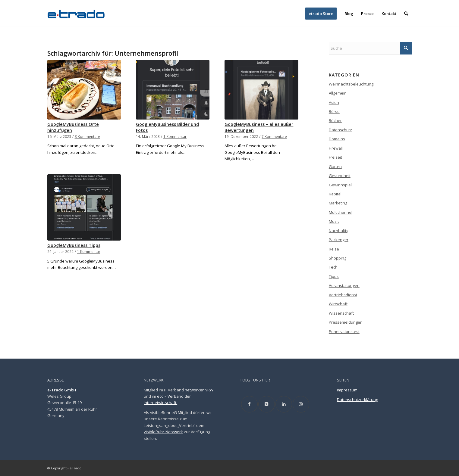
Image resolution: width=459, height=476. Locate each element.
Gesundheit (340, 176)
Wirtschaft (338, 304)
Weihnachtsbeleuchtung (351, 84)
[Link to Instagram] (301, 404)
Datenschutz (340, 130)
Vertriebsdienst (343, 295)
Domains (337, 139)
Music (334, 221)
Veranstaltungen (344, 285)
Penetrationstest (344, 331)
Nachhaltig (338, 231)
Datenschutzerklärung (357, 400)
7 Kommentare (274, 136)
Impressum (347, 390)
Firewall (336, 148)
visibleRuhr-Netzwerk (163, 432)
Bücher (335, 120)
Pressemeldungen (346, 322)
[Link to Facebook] (249, 404)
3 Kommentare (87, 136)
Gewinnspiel (340, 185)
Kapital (335, 194)
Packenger (339, 240)
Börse (334, 111)
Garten (335, 166)
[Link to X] (267, 404)
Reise (334, 249)
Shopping (338, 258)
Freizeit (335, 157)
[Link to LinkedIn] (284, 404)
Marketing (338, 203)
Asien (334, 102)
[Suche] (406, 14)
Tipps (334, 276)
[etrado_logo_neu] (76, 14)
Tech (333, 267)
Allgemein (338, 93)
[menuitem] (321, 14)
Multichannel (341, 212)
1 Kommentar (175, 136)
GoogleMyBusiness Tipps (74, 245)
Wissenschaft (341, 313)
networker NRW (199, 390)
